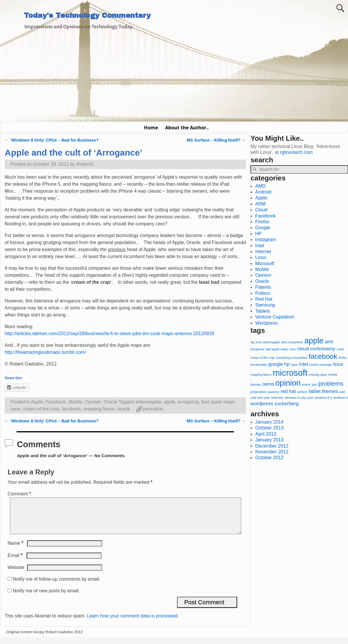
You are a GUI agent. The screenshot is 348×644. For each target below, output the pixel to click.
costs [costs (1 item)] (340, 349)
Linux (261, 257)
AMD (260, 186)
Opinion (93, 402)
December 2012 (272, 446)
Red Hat (264, 299)
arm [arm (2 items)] (329, 342)
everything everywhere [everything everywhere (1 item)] (292, 358)
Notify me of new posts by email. (46, 598)
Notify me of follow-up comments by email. (56, 586)
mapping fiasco (99, 409)
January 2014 (269, 422)
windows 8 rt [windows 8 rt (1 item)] (323, 398)
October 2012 (269, 458)
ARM (260, 204)
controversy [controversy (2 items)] (323, 349)
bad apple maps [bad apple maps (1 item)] (277, 349)
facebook (71, 409)
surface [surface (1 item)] (302, 392)
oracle (124, 409)
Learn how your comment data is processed (132, 623)
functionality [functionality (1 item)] (259, 365)
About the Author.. (187, 128)
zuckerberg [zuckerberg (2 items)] (287, 404)
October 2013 (269, 428)
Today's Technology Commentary (87, 15)
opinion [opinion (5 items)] (288, 383)
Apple (37, 402)
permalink (153, 409)
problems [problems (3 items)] (331, 383)
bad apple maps (218, 402)
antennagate (148, 402)
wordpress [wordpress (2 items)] (262, 404)
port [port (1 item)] (314, 384)
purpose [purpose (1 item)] (274, 392)
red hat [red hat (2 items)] (288, 391)
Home (151, 128)
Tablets (263, 311)
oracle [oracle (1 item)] (306, 384)
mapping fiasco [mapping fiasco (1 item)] (261, 375)
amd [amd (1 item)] (258, 342)
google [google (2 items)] (276, 364)
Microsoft (265, 263)
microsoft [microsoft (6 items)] (290, 373)
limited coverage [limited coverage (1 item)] (321, 365)
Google (263, 228)
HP (258, 234)
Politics (263, 293)
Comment (20, 494)
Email (16, 562)
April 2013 (266, 434)
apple (169, 402)
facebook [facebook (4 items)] (323, 356)
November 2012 (272, 452)
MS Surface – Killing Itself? (216, 140)
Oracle (110, 402)
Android (263, 192)
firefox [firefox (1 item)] (343, 358)
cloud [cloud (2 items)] (303, 349)
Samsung (265, 305)
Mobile (75, 402)
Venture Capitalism (275, 317)
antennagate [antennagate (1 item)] (271, 342)
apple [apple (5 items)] (314, 341)
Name (16, 550)
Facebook (56, 402)
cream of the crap (41, 409)
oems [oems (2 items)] (268, 384)
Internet (263, 251)
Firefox (262, 222)
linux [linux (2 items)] (338, 364)
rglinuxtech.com (296, 152)
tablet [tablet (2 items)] (315, 391)
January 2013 (269, 440)
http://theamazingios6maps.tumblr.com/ (45, 352)
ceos (15, 409)
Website (16, 574)
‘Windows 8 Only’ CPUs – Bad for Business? (52, 140)
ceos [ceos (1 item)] (293, 349)
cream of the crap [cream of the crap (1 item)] (263, 358)
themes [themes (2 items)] (330, 391)
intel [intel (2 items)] (304, 364)
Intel (260, 246)
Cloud (261, 210)
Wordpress (266, 323)
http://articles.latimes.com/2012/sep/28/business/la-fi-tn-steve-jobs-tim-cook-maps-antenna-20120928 (109, 334)
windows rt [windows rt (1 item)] (340, 398)
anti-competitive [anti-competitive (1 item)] (292, 342)
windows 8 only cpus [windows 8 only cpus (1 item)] (299, 398)
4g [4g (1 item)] (252, 342)
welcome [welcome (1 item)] (277, 398)
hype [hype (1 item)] (294, 365)
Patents (263, 287)
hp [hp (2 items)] (287, 364)
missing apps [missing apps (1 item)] (318, 375)
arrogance (188, 402)
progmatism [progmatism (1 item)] (259, 392)
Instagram (266, 240)
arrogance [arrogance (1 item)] (258, 349)
